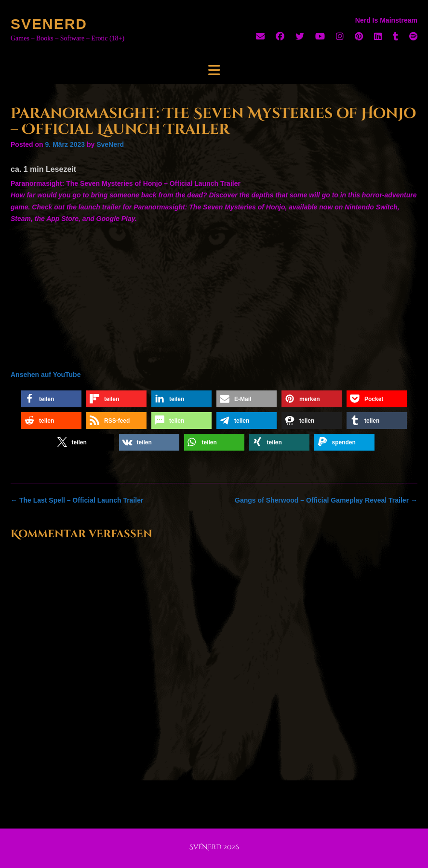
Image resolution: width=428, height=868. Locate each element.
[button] (51, 399)
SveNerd (49, 24)
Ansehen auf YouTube (46, 375)
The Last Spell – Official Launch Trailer (77, 500)
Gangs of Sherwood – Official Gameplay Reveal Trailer (326, 500)
